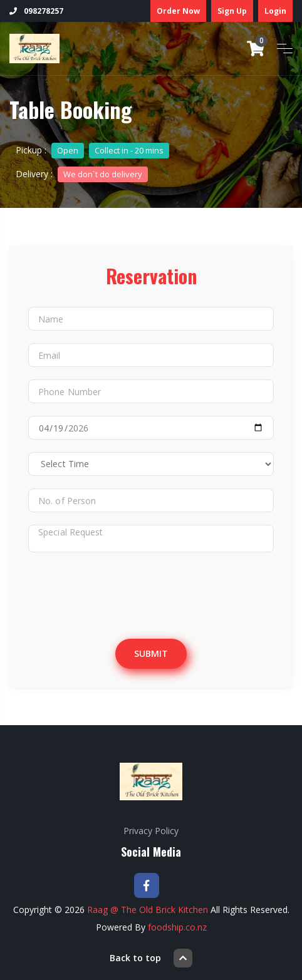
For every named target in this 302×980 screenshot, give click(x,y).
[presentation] (133, 589)
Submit (151, 653)
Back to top (151, 958)
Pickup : (92, 150)
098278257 (36, 11)
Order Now (178, 11)
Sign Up (232, 11)
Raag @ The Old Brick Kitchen (148, 910)
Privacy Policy (151, 831)
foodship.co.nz (177, 927)
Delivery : (82, 174)
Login (275, 11)
